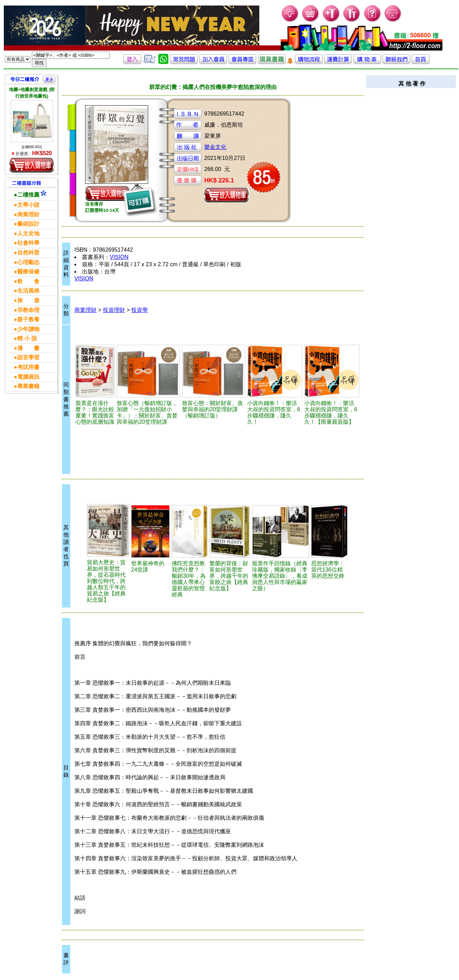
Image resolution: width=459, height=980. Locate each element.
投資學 (139, 310)
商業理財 (85, 310)
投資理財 (114, 310)
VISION (119, 257)
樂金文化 (215, 147)
